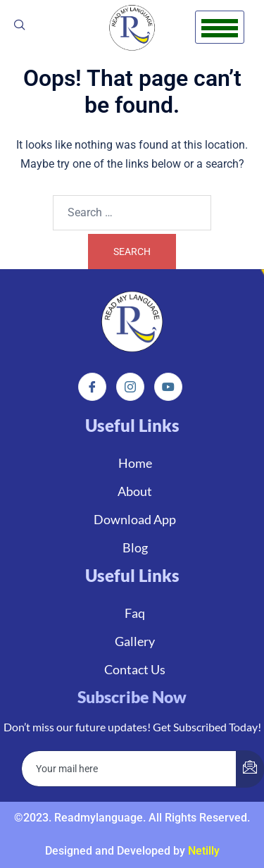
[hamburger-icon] (220, 27)
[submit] (250, 769)
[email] (129, 769)
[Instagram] (130, 387)
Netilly (204, 851)
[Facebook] (92, 387)
